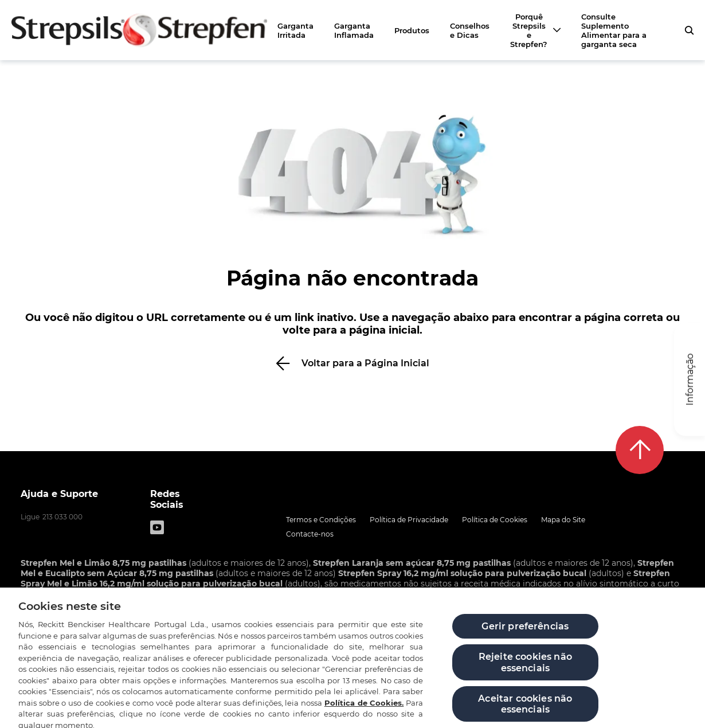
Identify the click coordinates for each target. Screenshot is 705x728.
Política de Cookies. (364, 713)
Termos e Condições (321, 520)
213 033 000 (62, 517)
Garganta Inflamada (354, 30)
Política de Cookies (495, 520)
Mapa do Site (563, 520)
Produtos (412, 30)
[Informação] (690, 380)
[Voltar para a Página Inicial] (352, 363)
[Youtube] (157, 527)
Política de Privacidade (409, 520)
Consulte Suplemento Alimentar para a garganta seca (614, 30)
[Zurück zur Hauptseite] (139, 30)
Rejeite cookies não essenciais (525, 672)
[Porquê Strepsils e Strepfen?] (535, 30)
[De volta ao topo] (640, 450)
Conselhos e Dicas (470, 30)
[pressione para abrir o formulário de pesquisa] (689, 30)
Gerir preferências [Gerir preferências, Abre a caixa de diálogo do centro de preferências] (525, 637)
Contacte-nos (310, 534)
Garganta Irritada (295, 30)
